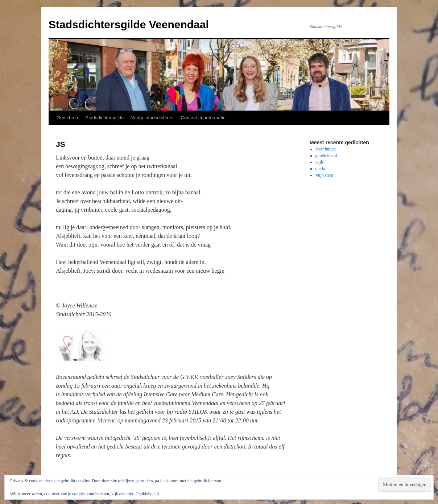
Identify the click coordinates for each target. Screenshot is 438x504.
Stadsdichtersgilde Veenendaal (129, 24)
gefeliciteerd (326, 156)
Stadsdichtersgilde (104, 118)
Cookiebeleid (147, 494)
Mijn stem (324, 175)
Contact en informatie (203, 118)
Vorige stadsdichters (152, 118)
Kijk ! (321, 162)
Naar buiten (326, 149)
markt (321, 169)
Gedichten (67, 118)
